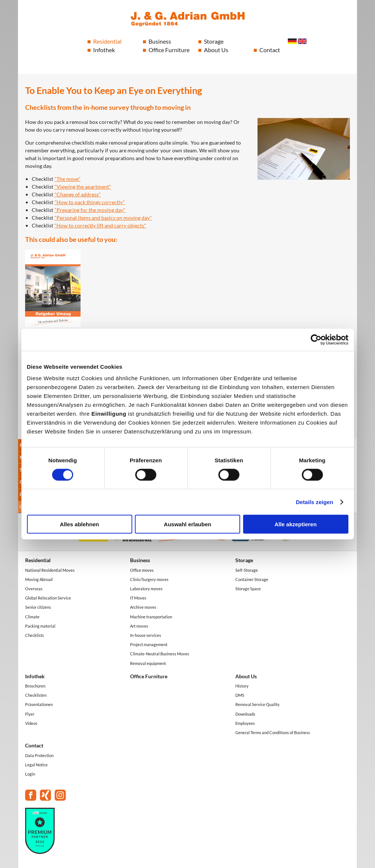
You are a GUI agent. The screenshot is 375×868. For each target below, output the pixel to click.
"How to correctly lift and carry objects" (100, 225)
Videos (31, 723)
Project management (149, 644)
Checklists (35, 635)
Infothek (104, 50)
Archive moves (143, 607)
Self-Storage (247, 570)
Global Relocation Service (48, 598)
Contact (270, 50)
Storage (214, 41)
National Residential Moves (50, 570)
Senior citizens (38, 607)
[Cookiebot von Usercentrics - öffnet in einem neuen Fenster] (316, 340)
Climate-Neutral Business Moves (160, 654)
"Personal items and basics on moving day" (103, 218)
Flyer (30, 714)
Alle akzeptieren (296, 524)
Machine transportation (151, 617)
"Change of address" (78, 194)
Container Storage (252, 579)
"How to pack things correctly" (90, 202)
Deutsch (292, 41)
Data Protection (39, 755)
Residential (107, 41)
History (242, 686)
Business (160, 41)
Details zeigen (315, 502)
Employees (245, 723)
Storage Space (248, 589)
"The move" (67, 179)
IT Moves (138, 598)
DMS (240, 695)
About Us (216, 50)
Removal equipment (148, 663)
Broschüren (35, 686)
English (302, 41)
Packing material (40, 626)
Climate (32, 617)
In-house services (146, 635)
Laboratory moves (146, 589)
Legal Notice (36, 765)
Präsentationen (39, 704)
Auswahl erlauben (187, 524)
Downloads (245, 714)
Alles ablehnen (79, 524)
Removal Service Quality (258, 704)
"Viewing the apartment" (83, 187)
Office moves (142, 570)
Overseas (34, 589)
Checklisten (36, 695)
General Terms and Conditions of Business (273, 732)
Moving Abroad (39, 579)
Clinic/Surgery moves (149, 579)
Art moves (139, 626)
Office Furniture (169, 50)
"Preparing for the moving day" (90, 210)
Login (30, 774)
